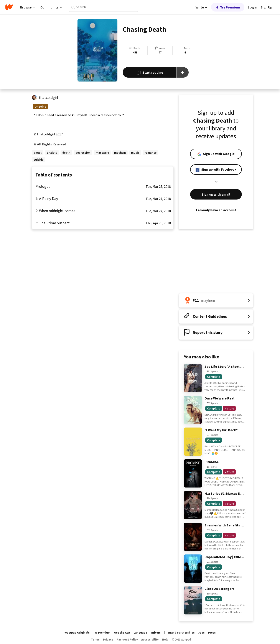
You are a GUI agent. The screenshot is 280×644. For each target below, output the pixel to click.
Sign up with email (216, 194)
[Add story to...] (183, 72)
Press (212, 633)
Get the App (122, 633)
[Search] (73, 7)
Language (140, 633)
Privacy (108, 640)
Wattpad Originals (77, 633)
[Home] (9, 7)
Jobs (201, 633)
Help (165, 640)
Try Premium (228, 7)
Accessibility (150, 640)
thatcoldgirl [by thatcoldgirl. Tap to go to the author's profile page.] (48, 97)
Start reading (149, 73)
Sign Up (266, 7)
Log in (253, 7)
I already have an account (216, 210)
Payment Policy (127, 640)
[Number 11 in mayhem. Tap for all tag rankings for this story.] (216, 300)
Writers (156, 633)
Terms (95, 640)
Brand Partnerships (181, 633)
